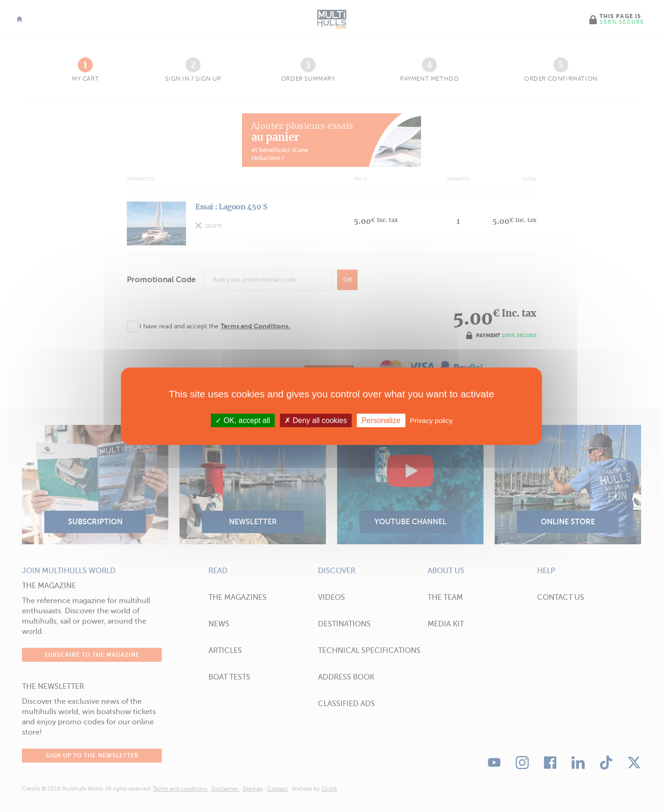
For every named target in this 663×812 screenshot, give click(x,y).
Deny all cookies (316, 420)
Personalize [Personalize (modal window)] (381, 420)
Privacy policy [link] (431, 420)
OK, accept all (243, 420)
